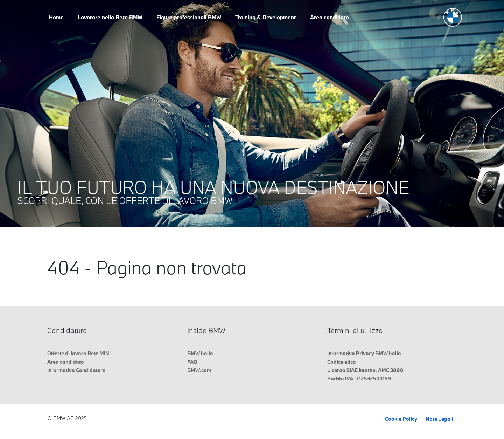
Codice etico (342, 362)
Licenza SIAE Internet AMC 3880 (365, 370)
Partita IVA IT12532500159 (359, 379)
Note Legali (439, 419)
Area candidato (330, 17)
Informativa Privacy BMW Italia (364, 353)
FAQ (192, 362)
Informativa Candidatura (76, 370)
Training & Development (266, 17)
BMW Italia (200, 353)
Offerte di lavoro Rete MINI (79, 353)
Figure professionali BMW (189, 17)
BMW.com (199, 370)
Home (56, 17)
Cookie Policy (401, 419)
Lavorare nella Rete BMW (110, 17)
